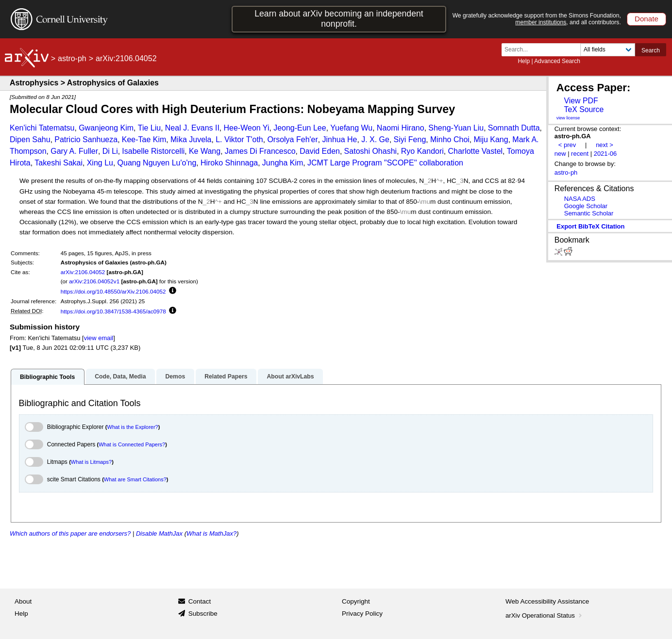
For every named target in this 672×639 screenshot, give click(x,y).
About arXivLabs (290, 377)
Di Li (110, 151)
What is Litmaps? (91, 462)
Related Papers (226, 377)
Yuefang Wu (351, 128)
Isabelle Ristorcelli (153, 151)
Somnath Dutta (514, 128)
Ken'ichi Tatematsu (42, 128)
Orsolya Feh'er (292, 139)
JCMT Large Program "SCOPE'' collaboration (385, 163)
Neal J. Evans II (192, 128)
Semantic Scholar (589, 213)
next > (605, 145)
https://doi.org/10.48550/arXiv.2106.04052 (113, 291)
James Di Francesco (260, 151)
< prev (567, 145)
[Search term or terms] (544, 50)
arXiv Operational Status (545, 615)
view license (568, 118)
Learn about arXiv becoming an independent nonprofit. (339, 19)
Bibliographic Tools (47, 377)
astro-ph (72, 58)
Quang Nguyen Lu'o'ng (157, 163)
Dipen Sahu (30, 139)
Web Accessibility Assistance (547, 601)
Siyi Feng (410, 139)
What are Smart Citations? (135, 479)
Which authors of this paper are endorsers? (70, 533)
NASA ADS (580, 199)
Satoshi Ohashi (371, 151)
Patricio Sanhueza (86, 139)
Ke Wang (205, 151)
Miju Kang (491, 139)
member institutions (541, 22)
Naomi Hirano (401, 128)
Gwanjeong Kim (106, 128)
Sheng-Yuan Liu (456, 128)
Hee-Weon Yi (247, 128)
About (23, 601)
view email (99, 338)
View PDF (581, 101)
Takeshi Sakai (59, 163)
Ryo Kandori (422, 151)
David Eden (320, 151)
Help (524, 61)
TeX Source (584, 109)
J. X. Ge (375, 139)
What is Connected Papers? (132, 444)
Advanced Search (557, 61)
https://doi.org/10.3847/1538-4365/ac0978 (113, 311)
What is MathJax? (211, 533)
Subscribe (203, 614)
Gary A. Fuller (74, 151)
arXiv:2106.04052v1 (94, 281)
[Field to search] (608, 50)
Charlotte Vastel (475, 151)
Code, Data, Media (120, 377)
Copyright (356, 601)
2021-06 (605, 154)
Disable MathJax (159, 533)
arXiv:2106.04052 (83, 272)
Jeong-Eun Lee (300, 128)
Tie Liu (149, 128)
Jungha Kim (283, 163)
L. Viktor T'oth (239, 139)
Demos (175, 377)
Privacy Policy (362, 614)
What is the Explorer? (133, 427)
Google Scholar (586, 206)
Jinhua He (339, 139)
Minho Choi (450, 139)
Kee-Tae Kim (144, 139)
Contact (200, 601)
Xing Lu (100, 163)
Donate (647, 19)
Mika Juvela (191, 139)
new (560, 154)
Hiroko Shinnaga (229, 163)
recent (580, 154)
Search (651, 50)
